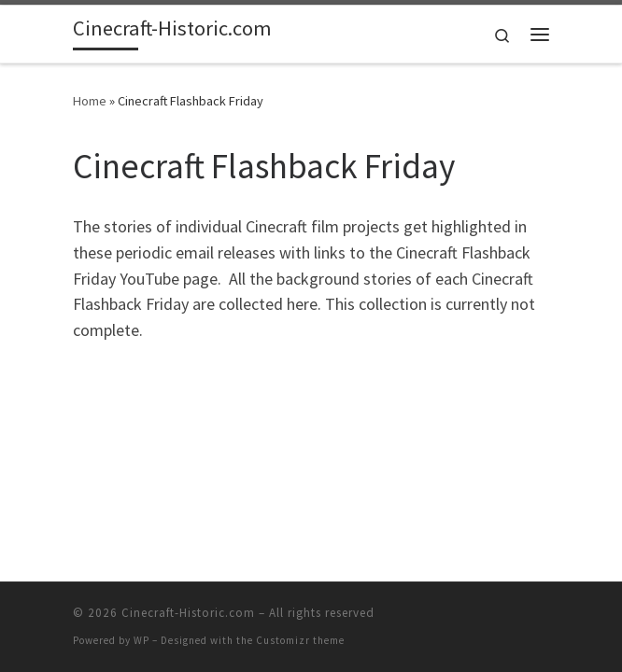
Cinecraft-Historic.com (188, 613)
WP (141, 640)
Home (90, 101)
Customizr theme (300, 640)
